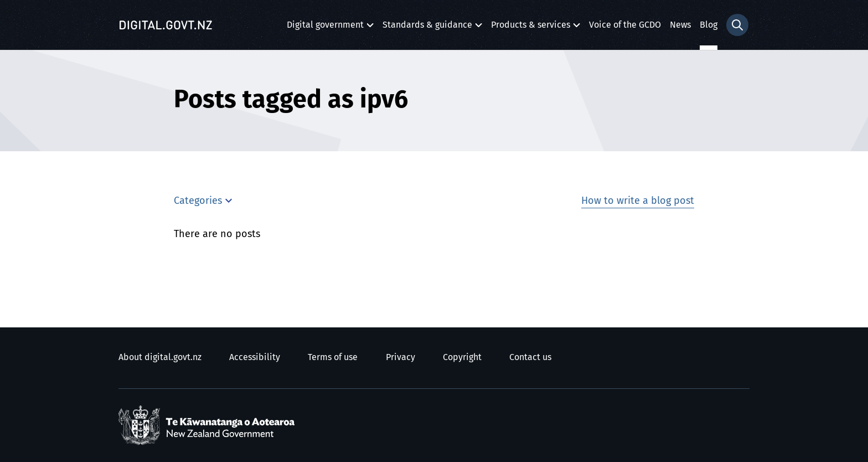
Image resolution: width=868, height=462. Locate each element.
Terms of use (333, 357)
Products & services (531, 28)
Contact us (530, 357)
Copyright (462, 357)
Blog (709, 25)
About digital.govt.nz (160, 357)
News (680, 25)
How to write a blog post (638, 201)
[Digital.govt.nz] (166, 25)
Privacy (401, 357)
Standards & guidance (427, 28)
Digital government (325, 28)
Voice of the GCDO (625, 25)
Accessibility (255, 357)
